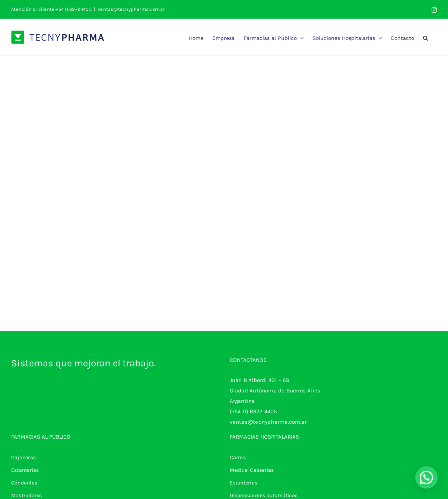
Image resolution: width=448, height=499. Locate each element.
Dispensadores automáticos (264, 495)
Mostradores (26, 495)
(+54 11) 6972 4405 (253, 411)
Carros (238, 457)
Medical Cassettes (252, 470)
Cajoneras (23, 457)
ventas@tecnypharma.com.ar (131, 9)
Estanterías (25, 470)
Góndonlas (24, 483)
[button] (425, 37)
